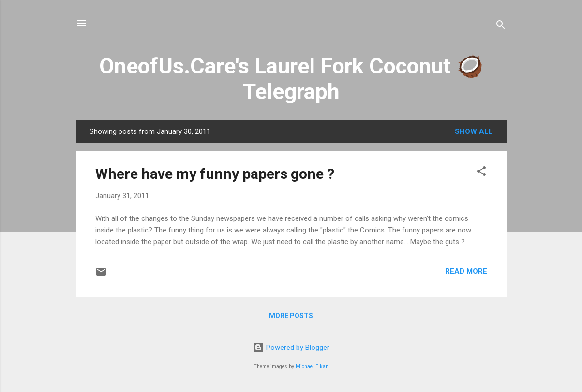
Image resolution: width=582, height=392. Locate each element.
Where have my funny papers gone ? (215, 174)
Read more (466, 271)
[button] (481, 173)
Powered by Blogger (291, 348)
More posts (291, 316)
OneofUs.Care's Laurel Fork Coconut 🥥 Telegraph (291, 79)
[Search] (501, 26)
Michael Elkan (312, 367)
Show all (474, 131)
